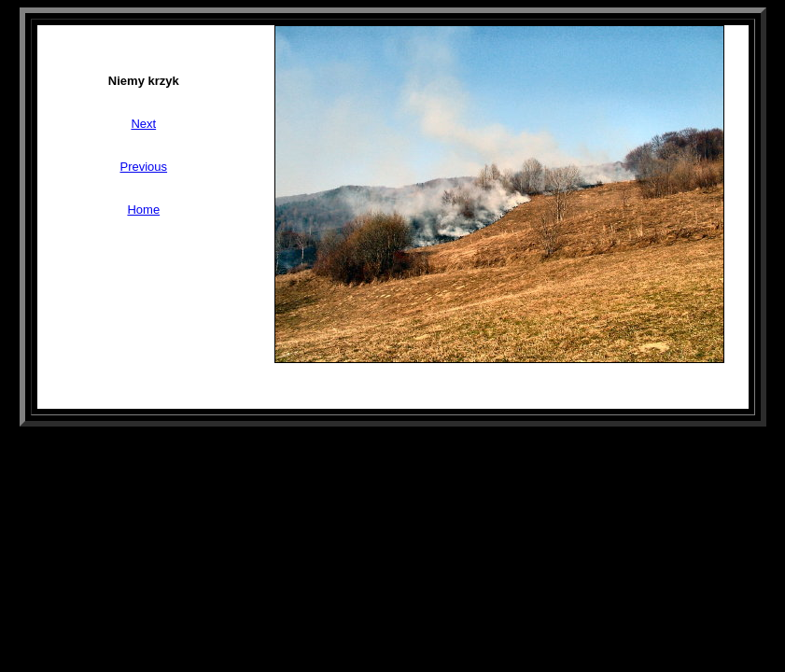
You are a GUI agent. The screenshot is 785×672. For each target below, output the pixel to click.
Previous (144, 167)
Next (143, 124)
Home (143, 210)
